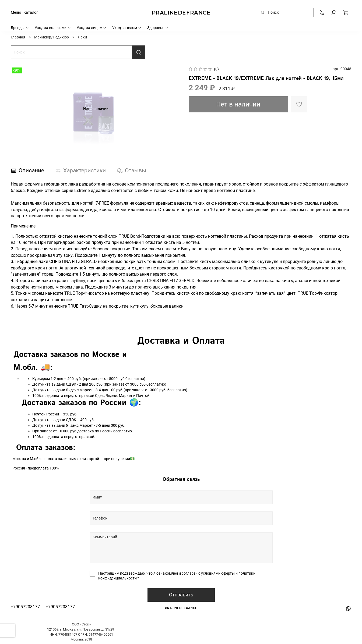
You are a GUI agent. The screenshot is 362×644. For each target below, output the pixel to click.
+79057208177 (25, 607)
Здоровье (158, 28)
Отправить (181, 595)
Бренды (20, 28)
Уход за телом (127, 28)
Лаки (82, 37)
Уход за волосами (53, 28)
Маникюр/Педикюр (52, 37)
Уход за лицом (92, 28)
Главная (18, 37)
